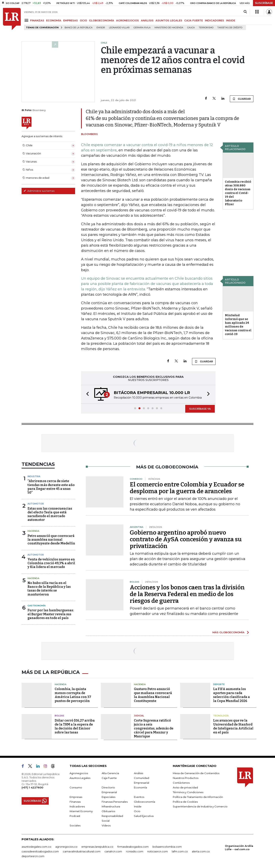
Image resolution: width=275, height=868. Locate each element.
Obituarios (108, 811)
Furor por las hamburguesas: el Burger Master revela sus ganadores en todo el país (51, 614)
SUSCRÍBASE (264, 3)
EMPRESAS (71, 20)
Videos (106, 825)
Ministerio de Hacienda (169, 28)
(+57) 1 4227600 (32, 787)
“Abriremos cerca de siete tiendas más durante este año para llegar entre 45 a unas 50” (51, 487)
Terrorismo (206, 28)
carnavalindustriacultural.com (82, 851)
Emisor (101, 28)
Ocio (137, 811)
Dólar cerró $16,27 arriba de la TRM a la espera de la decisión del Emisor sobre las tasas (75, 726)
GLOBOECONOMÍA (102, 20)
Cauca (191, 28)
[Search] (245, 12)
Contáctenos (181, 783)
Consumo (76, 787)
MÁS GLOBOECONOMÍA (228, 632)
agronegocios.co (66, 847)
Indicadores (77, 806)
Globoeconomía (145, 802)
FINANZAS (37, 20)
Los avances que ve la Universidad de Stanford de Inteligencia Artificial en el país (233, 726)
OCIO (83, 20)
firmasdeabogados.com (133, 847)
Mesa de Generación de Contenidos (196, 773)
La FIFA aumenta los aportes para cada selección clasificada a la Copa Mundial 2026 (232, 695)
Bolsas (59, 716)
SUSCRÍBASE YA (200, 409)
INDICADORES (214, 20)
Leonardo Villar (119, 28)
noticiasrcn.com (158, 851)
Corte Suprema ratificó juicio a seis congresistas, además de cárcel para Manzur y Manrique (154, 728)
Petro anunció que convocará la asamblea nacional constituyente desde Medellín (51, 540)
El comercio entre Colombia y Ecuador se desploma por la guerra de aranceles (187, 488)
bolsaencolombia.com (167, 847)
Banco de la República (79, 28)
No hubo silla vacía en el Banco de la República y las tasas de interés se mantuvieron (49, 589)
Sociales (75, 825)
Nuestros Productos (186, 778)
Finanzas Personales (115, 802)
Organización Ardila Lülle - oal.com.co (239, 848)
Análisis (138, 773)
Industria (34, 476)
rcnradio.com (135, 851)
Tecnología (221, 716)
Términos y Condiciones (188, 792)
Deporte (219, 684)
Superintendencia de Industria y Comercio (200, 806)
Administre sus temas (39, 191)
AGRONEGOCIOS (127, 20)
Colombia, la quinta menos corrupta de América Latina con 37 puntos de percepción (73, 695)
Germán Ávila (142, 28)
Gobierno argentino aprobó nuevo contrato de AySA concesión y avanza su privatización (186, 539)
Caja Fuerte (109, 778)
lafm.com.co (180, 851)
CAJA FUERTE (194, 20)
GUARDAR (242, 99)
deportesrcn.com (33, 856)
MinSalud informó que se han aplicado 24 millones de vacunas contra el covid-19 (238, 325)
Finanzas (75, 802)
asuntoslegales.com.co (36, 847)
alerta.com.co (201, 851)
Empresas (76, 797)
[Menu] (27, 20)
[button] (86, 394)
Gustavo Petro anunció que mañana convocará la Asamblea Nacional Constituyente (153, 695)
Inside (138, 806)
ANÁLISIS (147, 20)
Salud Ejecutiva (144, 816)
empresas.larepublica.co (97, 847)
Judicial (139, 716)
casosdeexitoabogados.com (40, 851)
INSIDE (231, 20)
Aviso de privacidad (185, 787)
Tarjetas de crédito (230, 28)
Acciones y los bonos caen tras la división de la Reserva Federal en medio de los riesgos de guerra (187, 594)
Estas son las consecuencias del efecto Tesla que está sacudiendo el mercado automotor (50, 514)
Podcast (75, 816)
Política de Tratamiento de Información (198, 797)
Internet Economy (81, 811)
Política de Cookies (185, 802)
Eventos (139, 797)
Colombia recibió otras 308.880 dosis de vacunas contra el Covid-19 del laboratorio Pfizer (238, 193)
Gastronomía (37, 606)
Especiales (108, 797)
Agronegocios (79, 773)
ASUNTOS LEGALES (169, 20)
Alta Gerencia (110, 773)
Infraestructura (111, 806)
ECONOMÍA (54, 20)
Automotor (36, 504)
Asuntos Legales (80, 778)
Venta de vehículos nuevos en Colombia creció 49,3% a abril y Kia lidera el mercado (51, 563)
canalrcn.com (113, 851)
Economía (140, 787)
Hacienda (33, 531)
